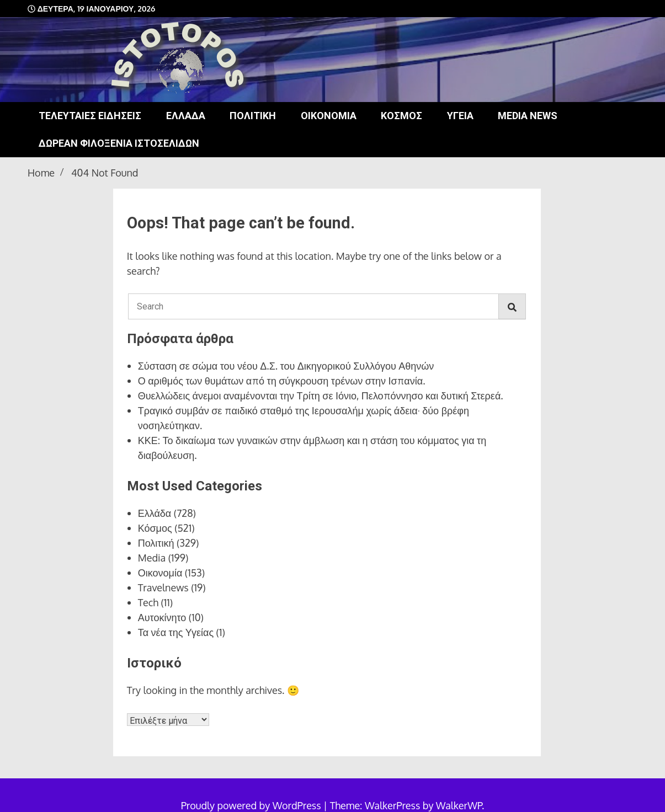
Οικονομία (329, 116)
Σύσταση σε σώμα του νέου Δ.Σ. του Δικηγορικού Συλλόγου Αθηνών (286, 366)
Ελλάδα (186, 116)
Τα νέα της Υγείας (176, 632)
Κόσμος (401, 116)
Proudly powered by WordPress (252, 805)
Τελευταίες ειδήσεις (90, 116)
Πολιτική (253, 116)
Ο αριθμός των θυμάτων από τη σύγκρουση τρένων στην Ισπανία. (282, 381)
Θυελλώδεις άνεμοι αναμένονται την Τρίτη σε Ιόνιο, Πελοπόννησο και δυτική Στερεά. (321, 396)
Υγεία (460, 116)
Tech (148, 602)
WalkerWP (459, 805)
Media (152, 558)
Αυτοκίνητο (162, 617)
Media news (528, 116)
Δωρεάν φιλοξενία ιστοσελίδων (119, 143)
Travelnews (163, 587)
